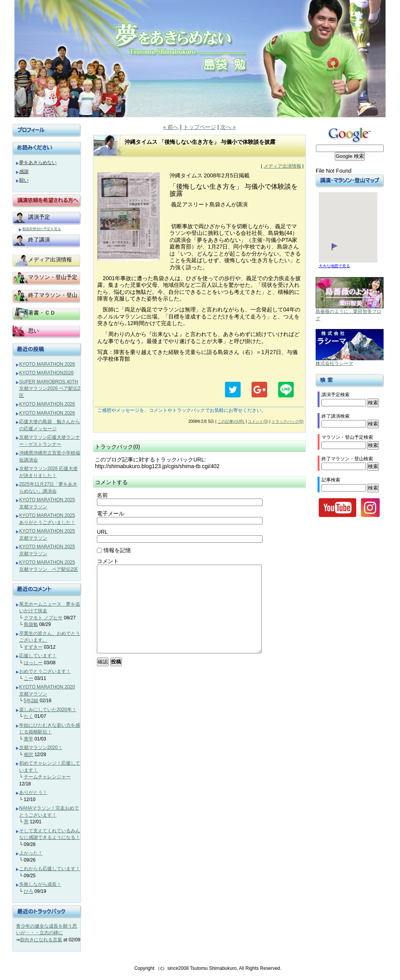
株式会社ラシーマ (334, 363)
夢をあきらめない (38, 163)
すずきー (33, 647)
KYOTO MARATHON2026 (46, 373)
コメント (108, 561)
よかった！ (31, 853)
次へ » (228, 127)
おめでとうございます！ (45, 671)
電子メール (111, 513)
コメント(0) (258, 421)
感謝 (24, 172)
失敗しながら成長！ (40, 884)
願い (24, 180)
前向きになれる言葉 (41, 940)
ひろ (29, 891)
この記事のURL (231, 421)
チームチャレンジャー (47, 777)
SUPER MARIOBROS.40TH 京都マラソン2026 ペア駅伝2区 (50, 389)
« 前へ (171, 127)
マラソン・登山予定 (53, 277)
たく (29, 716)
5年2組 (31, 701)
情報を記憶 (114, 550)
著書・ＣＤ (42, 313)
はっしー (33, 663)
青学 (29, 739)
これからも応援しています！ (50, 869)
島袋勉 (31, 624)
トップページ (200, 127)
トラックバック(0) (287, 421)
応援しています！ (38, 656)
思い (34, 331)
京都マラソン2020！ (41, 748)
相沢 (29, 755)
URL (102, 532)
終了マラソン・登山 (53, 295)
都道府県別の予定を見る (42, 229)
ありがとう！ (33, 792)
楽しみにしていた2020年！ (48, 710)
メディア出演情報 (282, 166)
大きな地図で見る (334, 266)
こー (29, 678)
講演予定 (39, 217)
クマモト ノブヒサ (43, 618)
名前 (102, 495)
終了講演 (39, 240)
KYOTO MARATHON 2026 (47, 364)
